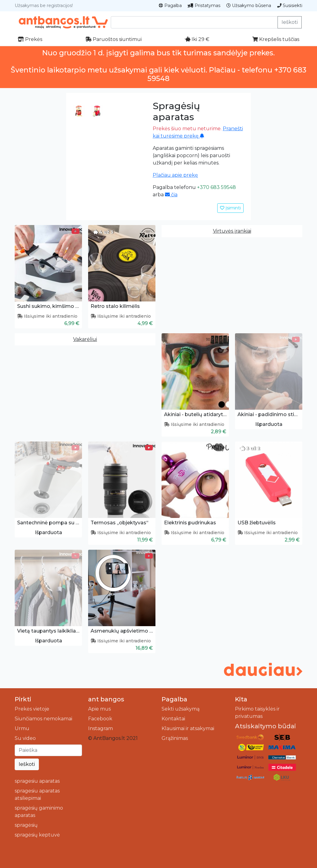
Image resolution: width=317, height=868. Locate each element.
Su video (25, 738)
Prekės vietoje (32, 709)
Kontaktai (173, 719)
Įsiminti (230, 208)
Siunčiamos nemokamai (43, 719)
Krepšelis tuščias (276, 39)
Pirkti (23, 699)
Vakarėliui (85, 339)
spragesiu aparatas (37, 781)
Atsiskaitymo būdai (265, 726)
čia (171, 195)
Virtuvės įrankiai (232, 231)
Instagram (101, 728)
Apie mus (99, 709)
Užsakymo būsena (249, 6)
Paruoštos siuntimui (114, 39)
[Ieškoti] (48, 750)
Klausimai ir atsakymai (188, 728)
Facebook (100, 719)
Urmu (22, 728)
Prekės (30, 39)
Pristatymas (204, 6)
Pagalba (170, 6)
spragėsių (26, 825)
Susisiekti (290, 6)
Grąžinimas (175, 738)
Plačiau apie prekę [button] (175, 175)
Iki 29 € (197, 39)
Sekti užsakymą (181, 709)
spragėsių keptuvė (37, 835)
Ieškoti (290, 22)
